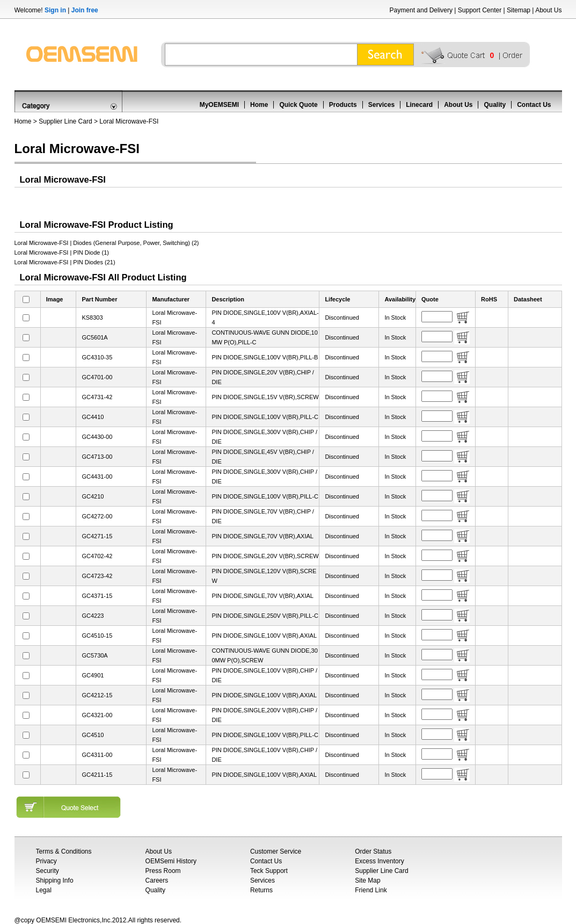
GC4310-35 (97, 357)
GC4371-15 (97, 596)
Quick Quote (298, 105)
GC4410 (93, 417)
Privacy (46, 861)
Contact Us (534, 105)
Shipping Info (55, 880)
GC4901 (93, 675)
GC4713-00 (97, 457)
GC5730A (94, 655)
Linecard (419, 105)
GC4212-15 (97, 695)
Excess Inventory (379, 861)
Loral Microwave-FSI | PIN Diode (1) (62, 252)
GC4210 (93, 496)
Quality (495, 105)
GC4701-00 (97, 377)
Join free (85, 10)
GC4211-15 (97, 775)
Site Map (367, 880)
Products (343, 105)
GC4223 (93, 616)
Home (259, 105)
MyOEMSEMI (219, 105)
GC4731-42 (97, 397)
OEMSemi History (171, 861)
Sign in (55, 10)
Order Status (373, 851)
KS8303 (92, 317)
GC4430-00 (97, 437)
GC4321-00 (97, 715)
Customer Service (276, 851)
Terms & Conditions (64, 851)
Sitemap (519, 10)
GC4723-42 (97, 576)
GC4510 (93, 735)
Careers (157, 880)
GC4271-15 (97, 536)
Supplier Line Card (65, 121)
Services (381, 105)
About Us (548, 10)
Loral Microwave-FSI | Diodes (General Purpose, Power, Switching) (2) (107, 243)
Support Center (480, 10)
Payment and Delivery (421, 10)
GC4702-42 (97, 556)
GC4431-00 (97, 477)
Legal (44, 890)
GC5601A (94, 337)
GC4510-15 (97, 636)
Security (48, 871)
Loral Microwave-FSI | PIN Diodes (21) (65, 262)
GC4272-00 (97, 516)
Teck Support (269, 871)
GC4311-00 (97, 755)
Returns (261, 890)
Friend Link (371, 890)
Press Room (163, 871)
